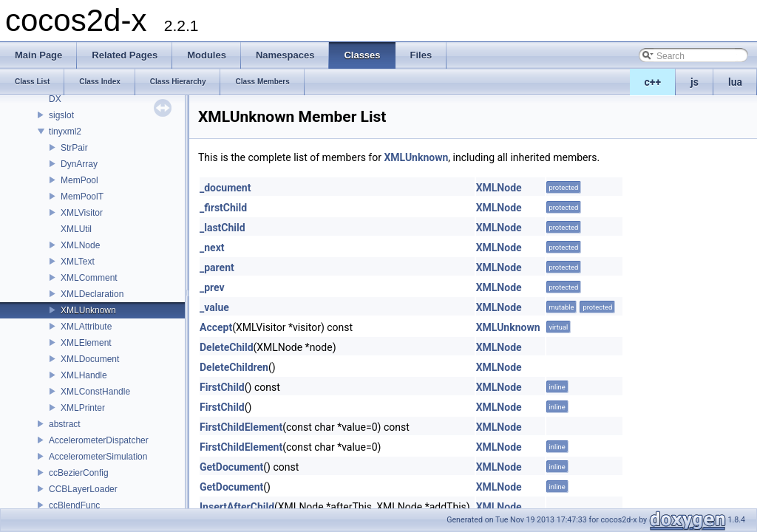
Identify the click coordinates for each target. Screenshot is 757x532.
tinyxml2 (65, 132)
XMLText (78, 262)
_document (225, 188)
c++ (653, 82)
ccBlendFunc (74, 505)
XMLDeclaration (92, 294)
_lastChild (223, 228)
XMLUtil (76, 229)
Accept (216, 327)
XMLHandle (84, 375)
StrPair (74, 148)
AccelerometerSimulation (98, 457)
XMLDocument (90, 359)
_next (212, 248)
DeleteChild (227, 347)
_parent (217, 267)
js (695, 82)
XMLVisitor (82, 213)
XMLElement (86, 343)
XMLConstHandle (95, 392)
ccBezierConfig (79, 473)
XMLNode (80, 245)
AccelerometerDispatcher (99, 440)
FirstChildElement (241, 427)
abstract (65, 424)
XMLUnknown (88, 310)
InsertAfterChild (237, 507)
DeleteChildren (234, 367)
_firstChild (223, 208)
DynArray (79, 164)
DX (55, 99)
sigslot (61, 115)
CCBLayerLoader (83, 489)
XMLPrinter (83, 408)
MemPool (79, 180)
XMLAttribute (86, 327)
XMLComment (89, 278)
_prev (212, 287)
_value (214, 307)
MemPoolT (82, 197)
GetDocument (231, 467)
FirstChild (222, 387)
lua (735, 82)
